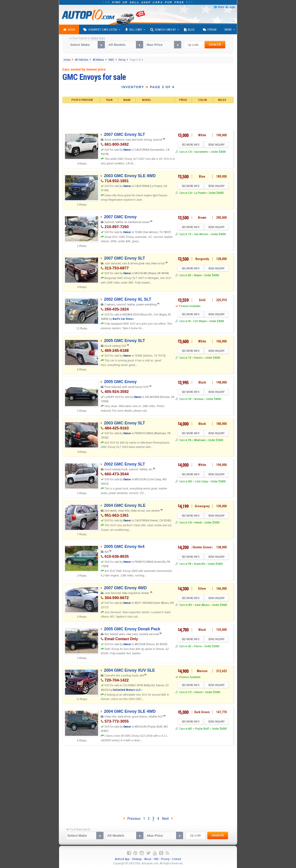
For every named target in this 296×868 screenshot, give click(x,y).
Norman (199, 399)
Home (69, 30)
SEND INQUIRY (216, 145)
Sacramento (201, 152)
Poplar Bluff (202, 729)
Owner (127, 150)
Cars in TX (185, 234)
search (215, 44)
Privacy (165, 859)
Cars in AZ (185, 646)
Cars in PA (185, 440)
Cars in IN (185, 321)
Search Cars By (163, 30)
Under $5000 (216, 440)
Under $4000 (218, 152)
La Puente (200, 193)
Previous (132, 818)
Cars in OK (185, 399)
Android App (122, 859)
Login (232, 7)
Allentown (200, 440)
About (148, 859)
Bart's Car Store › (123, 319)
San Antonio (201, 234)
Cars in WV (186, 605)
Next (167, 818)
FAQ (156, 859)
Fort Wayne (200, 321)
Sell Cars (134, 30)
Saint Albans (202, 605)
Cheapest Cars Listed (100, 30)
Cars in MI (185, 275)
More (228, 30)
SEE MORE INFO (191, 145)
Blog (189, 30)
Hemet (198, 522)
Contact (177, 859)
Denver (199, 692)
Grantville (199, 564)
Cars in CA (185, 152)
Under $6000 (219, 729)
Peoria (198, 646)
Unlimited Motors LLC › (127, 690)
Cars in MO (186, 481)
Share (221, 7)
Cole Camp (201, 481)
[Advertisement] (148, 116)
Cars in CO (186, 692)
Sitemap (137, 859)
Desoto (198, 358)
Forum (210, 30)
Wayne (198, 275)
